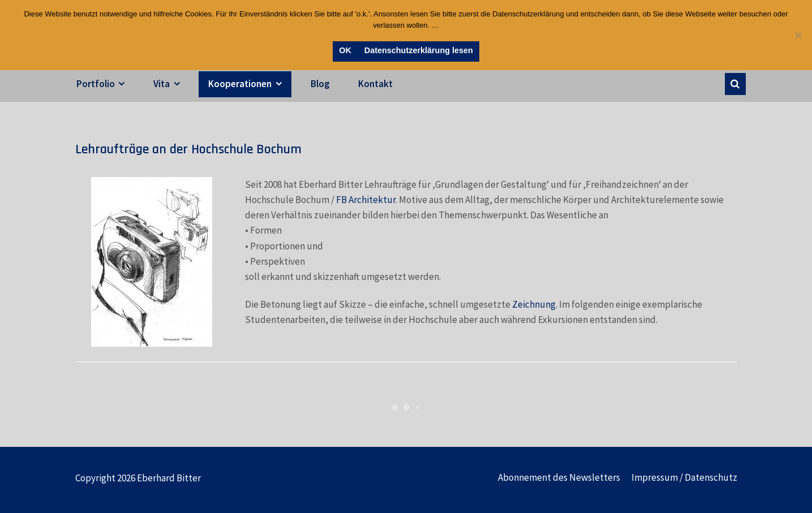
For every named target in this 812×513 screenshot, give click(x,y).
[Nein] (798, 35)
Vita (162, 84)
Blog (320, 84)
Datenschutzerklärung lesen (419, 50)
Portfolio (96, 84)
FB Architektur (366, 200)
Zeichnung (534, 304)
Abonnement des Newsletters (559, 477)
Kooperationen (240, 84)
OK (345, 50)
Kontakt (375, 84)
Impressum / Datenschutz (684, 477)
